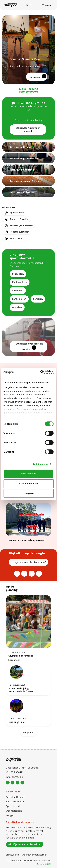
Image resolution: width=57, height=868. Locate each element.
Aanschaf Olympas (16, 797)
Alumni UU (18, 291)
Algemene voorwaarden (35, 855)
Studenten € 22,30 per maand (28, 130)
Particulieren (19, 299)
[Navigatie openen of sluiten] (46, 5)
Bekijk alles (28, 732)
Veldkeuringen (15, 238)
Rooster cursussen (17, 232)
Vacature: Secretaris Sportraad (26, 540)
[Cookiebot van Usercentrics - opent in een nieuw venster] (41, 372)
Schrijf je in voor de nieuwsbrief (28, 562)
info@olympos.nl (15, 777)
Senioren (38, 299)
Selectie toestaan (28, 484)
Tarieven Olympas (15, 801)
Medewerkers (20, 282)
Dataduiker (45, 864)
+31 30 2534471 (15, 772)
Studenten (18, 274)
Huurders (17, 307)
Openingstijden (14, 811)
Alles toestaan (29, 474)
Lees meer (37, 76)
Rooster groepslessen (18, 226)
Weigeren (28, 493)
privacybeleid (13, 855)
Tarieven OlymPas (17, 219)
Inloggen (10, 815)
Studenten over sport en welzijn (29, 346)
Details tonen (40, 464)
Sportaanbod (14, 213)
